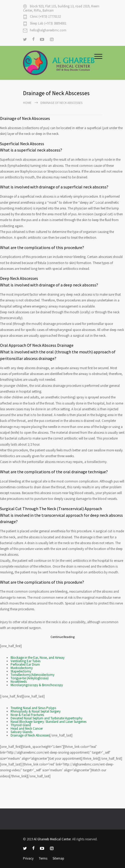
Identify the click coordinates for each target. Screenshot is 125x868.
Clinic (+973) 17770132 (45, 17)
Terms (43, 858)
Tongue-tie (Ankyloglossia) (30, 678)
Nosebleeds (19, 682)
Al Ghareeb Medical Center (52, 839)
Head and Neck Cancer (27, 728)
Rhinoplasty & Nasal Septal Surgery (36, 711)
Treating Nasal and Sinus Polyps (33, 708)
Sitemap (58, 858)
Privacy (28, 858)
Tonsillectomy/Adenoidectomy (33, 675)
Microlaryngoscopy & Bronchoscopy (37, 685)
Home (27, 103)
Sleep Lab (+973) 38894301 (48, 24)
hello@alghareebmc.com (48, 30)
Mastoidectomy (22, 668)
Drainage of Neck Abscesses (30, 735)
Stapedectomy (21, 671)
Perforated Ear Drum (25, 664)
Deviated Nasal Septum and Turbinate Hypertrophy (47, 718)
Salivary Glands (21, 732)
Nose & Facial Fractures (27, 715)
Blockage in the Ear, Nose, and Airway (38, 658)
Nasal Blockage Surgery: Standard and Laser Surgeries (48, 722)
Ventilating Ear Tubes (26, 661)
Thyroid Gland (21, 725)
